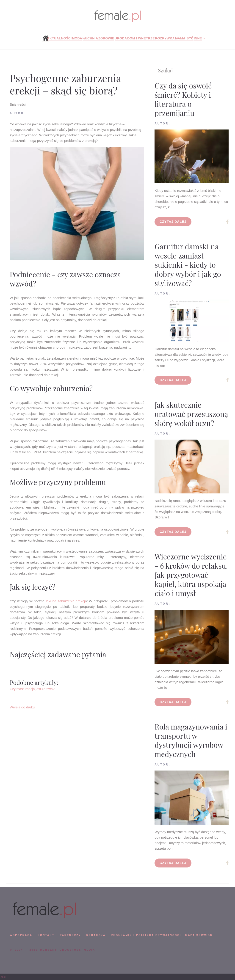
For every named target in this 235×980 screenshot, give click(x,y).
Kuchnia (90, 38)
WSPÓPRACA (21, 935)
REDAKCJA (96, 935)
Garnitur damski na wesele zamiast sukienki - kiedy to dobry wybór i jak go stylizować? (188, 265)
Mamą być (184, 38)
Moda (77, 38)
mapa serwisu (199, 935)
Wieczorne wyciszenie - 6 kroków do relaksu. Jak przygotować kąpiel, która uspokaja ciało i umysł (191, 575)
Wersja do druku (22, 707)
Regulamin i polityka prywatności (146, 935)
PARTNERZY (70, 935)
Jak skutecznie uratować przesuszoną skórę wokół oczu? (191, 414)
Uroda (121, 38)
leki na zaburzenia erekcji (66, 601)
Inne (198, 38)
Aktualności (59, 38)
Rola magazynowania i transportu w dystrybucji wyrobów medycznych (191, 740)
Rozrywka (165, 38)
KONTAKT (46, 935)
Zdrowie (106, 38)
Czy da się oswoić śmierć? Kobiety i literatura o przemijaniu (183, 99)
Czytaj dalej (173, 222)
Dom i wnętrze (141, 38)
